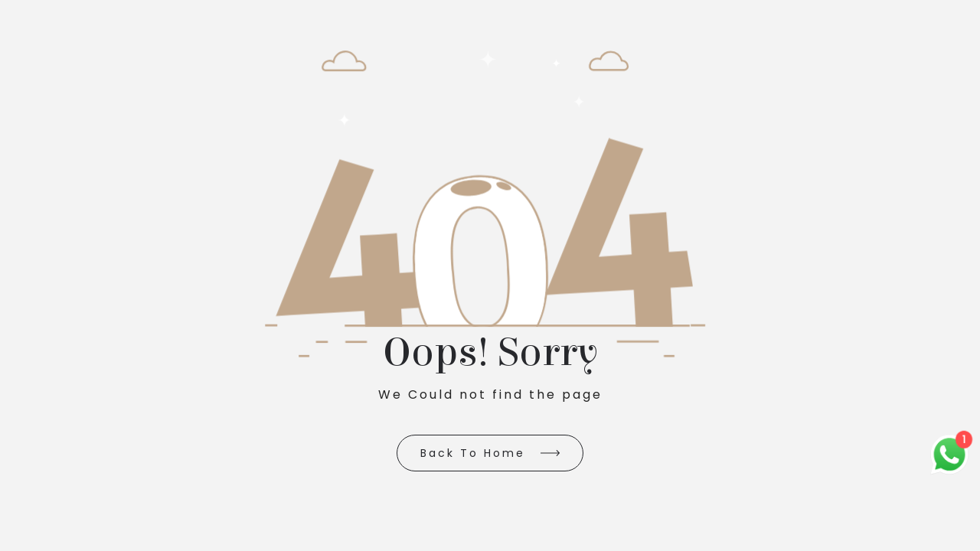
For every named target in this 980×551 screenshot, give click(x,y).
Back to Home (473, 453)
